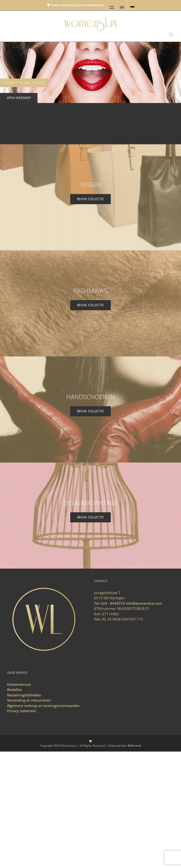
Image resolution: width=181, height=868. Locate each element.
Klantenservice (19, 684)
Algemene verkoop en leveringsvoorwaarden (43, 706)
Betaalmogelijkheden (24, 695)
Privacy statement (22, 711)
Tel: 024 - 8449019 (109, 603)
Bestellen (14, 690)
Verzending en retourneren (29, 700)
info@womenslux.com (144, 603)
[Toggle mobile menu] (171, 35)
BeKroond (134, 746)
